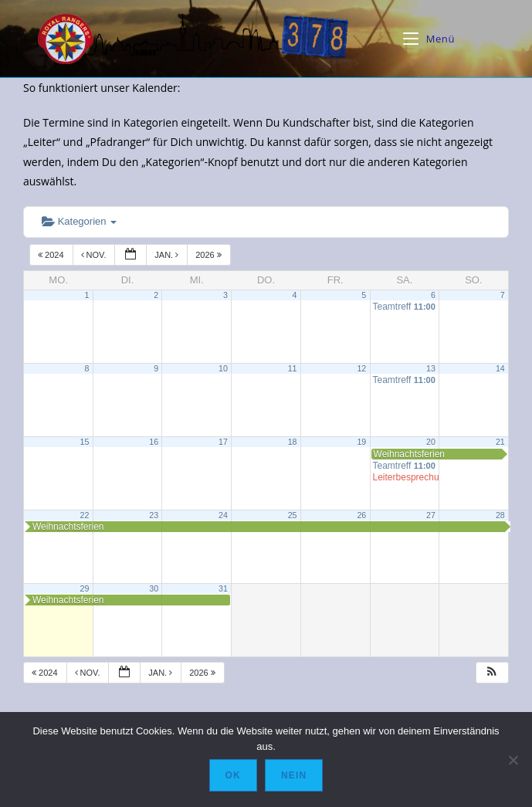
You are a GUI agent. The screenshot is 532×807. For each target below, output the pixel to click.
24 (223, 515)
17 (223, 442)
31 (223, 588)
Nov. (95, 255)
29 (85, 588)
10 (223, 368)
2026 (210, 255)
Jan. (168, 255)
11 (293, 368)
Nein (294, 775)
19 (361, 442)
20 (431, 442)
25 (293, 515)
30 (154, 588)
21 (500, 442)
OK (233, 775)
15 (85, 442)
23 (154, 515)
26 (361, 515)
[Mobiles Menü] (429, 39)
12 (361, 368)
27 (431, 515)
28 (500, 515)
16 (154, 442)
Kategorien (79, 221)
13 (431, 368)
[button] (492, 673)
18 (293, 442)
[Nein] (513, 760)
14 (500, 368)
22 (85, 515)
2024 (52, 255)
